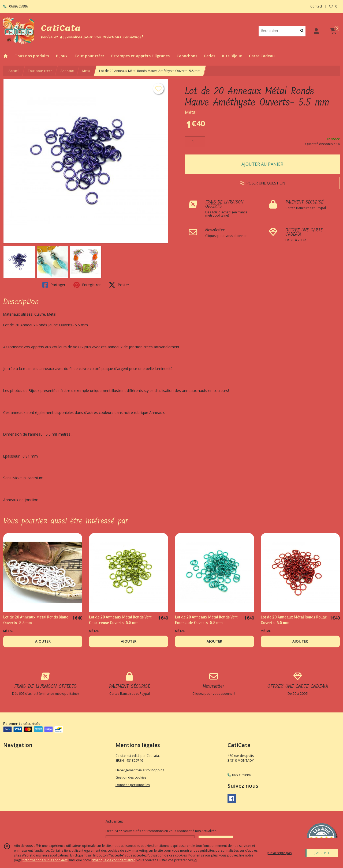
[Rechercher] (302, 31)
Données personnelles (133, 785)
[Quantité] (195, 142)
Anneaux (67, 71)
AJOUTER (43, 641)
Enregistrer (87, 285)
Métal (86, 71)
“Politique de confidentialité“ (113, 860)
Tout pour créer (40, 71)
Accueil (14, 71)
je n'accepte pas (279, 853)
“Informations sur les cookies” (45, 860)
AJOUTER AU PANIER (262, 164)
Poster (119, 285)
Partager (54, 285)
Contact (316, 6)
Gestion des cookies (131, 777)
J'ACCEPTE (322, 853)
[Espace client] (316, 31)
